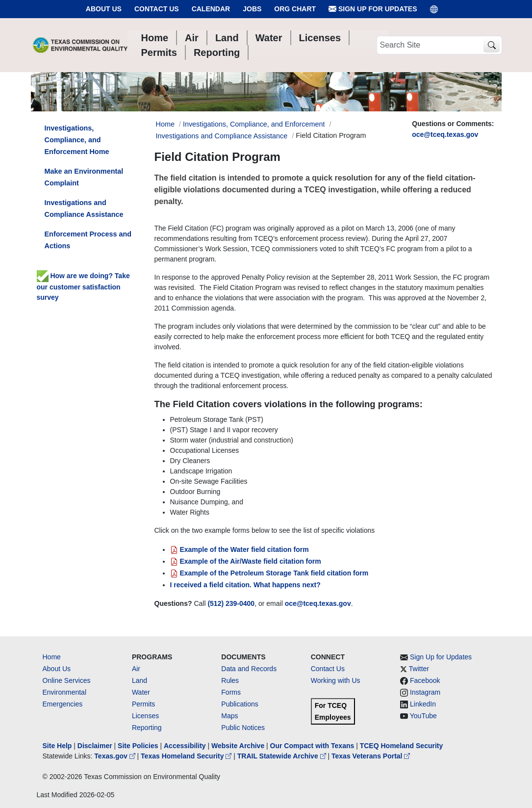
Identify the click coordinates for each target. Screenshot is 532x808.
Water (141, 692)
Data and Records (249, 669)
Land (139, 680)
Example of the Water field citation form (240, 549)
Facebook (425, 680)
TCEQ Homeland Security (402, 746)
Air (136, 669)
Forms (231, 692)
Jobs (252, 9)
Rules (230, 680)
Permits (143, 704)
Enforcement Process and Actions (88, 240)
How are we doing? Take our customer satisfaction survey (83, 287)
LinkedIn (423, 704)
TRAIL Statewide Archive (283, 756)
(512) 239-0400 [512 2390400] (231, 603)
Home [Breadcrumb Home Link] (165, 124)
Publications (240, 704)
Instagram (425, 692)
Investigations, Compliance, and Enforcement (254, 124)
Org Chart (295, 9)
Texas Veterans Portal (371, 756)
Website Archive (238, 746)
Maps (229, 716)
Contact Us (157, 9)
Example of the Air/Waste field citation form (246, 561)
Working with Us (336, 680)
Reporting (147, 728)
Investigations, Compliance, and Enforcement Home (77, 140)
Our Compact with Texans (312, 746)
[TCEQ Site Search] (492, 45)
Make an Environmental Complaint (84, 177)
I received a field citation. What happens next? (245, 585)
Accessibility (186, 746)
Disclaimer (95, 746)
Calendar (211, 9)
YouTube (423, 716)
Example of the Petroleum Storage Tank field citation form (269, 573)
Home (52, 657)
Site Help (57, 746)
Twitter (419, 669)
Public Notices (243, 728)
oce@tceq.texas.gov (445, 134)
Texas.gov (115, 756)
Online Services (67, 680)
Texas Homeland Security (187, 756)
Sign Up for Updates (373, 9)
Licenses (145, 716)
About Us (104, 9)
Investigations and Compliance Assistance (222, 136)
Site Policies (138, 746)
